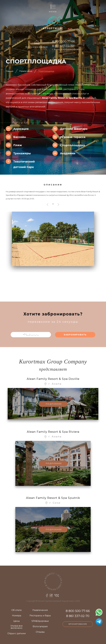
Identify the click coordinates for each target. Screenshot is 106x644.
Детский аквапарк (74, 129)
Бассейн (20, 137)
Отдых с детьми (17, 634)
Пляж (18, 145)
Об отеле (17, 610)
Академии (68, 153)
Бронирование (37, 47)
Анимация (21, 129)
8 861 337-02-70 (63, 46)
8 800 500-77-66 (64, 41)
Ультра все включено (17, 627)
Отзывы (40, 632)
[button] (53, 204)
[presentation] (48, 205)
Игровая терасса (73, 137)
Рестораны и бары (40, 616)
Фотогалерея (40, 627)
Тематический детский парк (24, 164)
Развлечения (26, 71)
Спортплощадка (46, 71)
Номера (17, 616)
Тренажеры (22, 153)
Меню (53, 12)
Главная (10, 71)
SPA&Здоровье (40, 621)
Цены (17, 621)
